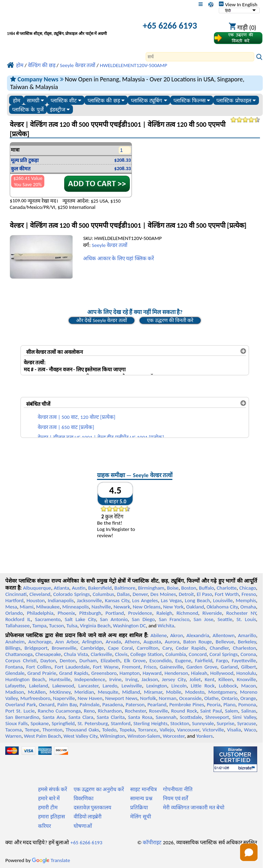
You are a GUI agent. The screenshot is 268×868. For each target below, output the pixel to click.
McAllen (37, 692)
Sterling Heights (150, 723)
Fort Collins (39, 667)
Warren (13, 736)
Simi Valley (244, 717)
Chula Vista (76, 654)
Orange (248, 698)
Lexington (157, 686)
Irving (131, 679)
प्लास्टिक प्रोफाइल (236, 100)
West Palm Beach (43, 736)
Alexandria (198, 635)
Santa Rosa (140, 717)
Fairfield (204, 661)
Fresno (249, 594)
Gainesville (171, 667)
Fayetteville (244, 661)
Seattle (225, 619)
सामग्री (35, 100)
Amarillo (247, 635)
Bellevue (225, 642)
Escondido (160, 661)
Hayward (152, 673)
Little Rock (203, 686)
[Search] (200, 57)
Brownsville (64, 648)
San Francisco (174, 619)
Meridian (84, 692)
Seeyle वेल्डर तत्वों (110, 245)
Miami (27, 607)
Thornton (53, 730)
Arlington (92, 642)
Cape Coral (120, 648)
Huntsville (60, 679)
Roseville (158, 711)
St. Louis (246, 619)
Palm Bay (67, 705)
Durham (88, 661)
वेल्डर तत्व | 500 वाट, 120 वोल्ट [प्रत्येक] (76, 417)
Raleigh (164, 613)
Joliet (195, 679)
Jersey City (174, 679)
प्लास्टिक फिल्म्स (192, 100)
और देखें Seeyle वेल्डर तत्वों (102, 320)
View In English (238, 5)
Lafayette (15, 686)
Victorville (213, 730)
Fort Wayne (106, 667)
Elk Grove (135, 661)
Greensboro (104, 673)
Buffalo (206, 588)
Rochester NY (241, 613)
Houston (36, 600)
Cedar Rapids (191, 648)
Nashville (101, 607)
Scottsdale (191, 717)
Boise (173, 588)
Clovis (121, 654)
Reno (89, 711)
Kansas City (117, 600)
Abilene (159, 635)
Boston (189, 588)
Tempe (32, 730)
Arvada (113, 642)
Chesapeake (48, 654)
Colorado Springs (71, 594)
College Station (146, 654)
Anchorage (40, 642)
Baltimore (125, 588)
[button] (249, 852)
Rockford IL (18, 619)
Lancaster (88, 686)
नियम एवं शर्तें (176, 798)
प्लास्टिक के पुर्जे (28, 110)
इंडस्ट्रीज (60, 110)
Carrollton (148, 648)
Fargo (222, 661)
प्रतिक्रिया (139, 808)
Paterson (135, 705)
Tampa (39, 626)
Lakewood (63, 686)
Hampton (129, 673)
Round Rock (184, 711)
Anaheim (15, 642)
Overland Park (21, 705)
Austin (79, 588)
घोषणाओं (83, 826)
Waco (250, 730)
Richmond (187, 613)
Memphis (246, 600)
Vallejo (167, 730)
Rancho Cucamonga (59, 711)
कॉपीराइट (152, 843)
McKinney (60, 692)
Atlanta (61, 588)
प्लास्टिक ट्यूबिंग (149, 100)
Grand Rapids (74, 673)
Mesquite (108, 692)
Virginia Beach (95, 626)
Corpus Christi (21, 661)
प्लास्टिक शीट (66, 100)
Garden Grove (202, 667)
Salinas (248, 711)
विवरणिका (84, 798)
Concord (198, 654)
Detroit (186, 594)
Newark (122, 607)
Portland (115, 613)
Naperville (64, 698)
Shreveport (217, 717)
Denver (140, 594)
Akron (177, 635)
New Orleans (147, 607)
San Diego (143, 619)
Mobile (174, 692)
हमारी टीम (48, 808)
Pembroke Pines (187, 705)
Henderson (177, 673)
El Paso (204, 594)
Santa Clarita (111, 717)
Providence (140, 613)
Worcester (173, 736)
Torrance (147, 730)
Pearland (157, 705)
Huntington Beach (25, 679)
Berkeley (247, 642)
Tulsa (72, 626)
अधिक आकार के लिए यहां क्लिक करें (118, 258)
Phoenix (66, 613)
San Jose (204, 619)
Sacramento (48, 619)
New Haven (90, 698)
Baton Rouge (198, 642)
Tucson (57, 626)
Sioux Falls (16, 723)
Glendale (15, 673)
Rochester (135, 711)
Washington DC (129, 626)
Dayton (48, 661)
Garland (229, 667)
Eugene (183, 661)
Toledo (109, 730)
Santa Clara (81, 717)
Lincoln (179, 686)
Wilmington (112, 736)
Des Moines (163, 594)
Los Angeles (145, 600)
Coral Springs (224, 654)
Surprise (226, 723)
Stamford (121, 723)
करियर (44, 826)
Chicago (248, 588)
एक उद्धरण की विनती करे (170, 320)
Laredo (110, 686)
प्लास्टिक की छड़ (106, 100)
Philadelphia (40, 613)
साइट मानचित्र (143, 789)
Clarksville (102, 654)
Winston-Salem (144, 736)
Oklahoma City (222, 607)
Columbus (103, 594)
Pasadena (113, 705)
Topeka (127, 730)
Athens (132, 642)
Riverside (212, 613)
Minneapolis (75, 607)
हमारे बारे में (49, 798)
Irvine (115, 679)
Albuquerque (37, 588)
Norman (168, 698)
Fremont (131, 667)
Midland (131, 692)
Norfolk (148, 698)
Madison (15, 692)
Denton (68, 661)
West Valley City (80, 736)
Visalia (234, 730)
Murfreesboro (35, 698)
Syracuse (247, 723)
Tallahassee (17, 626)
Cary (167, 648)
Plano (229, 705)
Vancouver (188, 730)
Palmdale (90, 705)
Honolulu (246, 673)
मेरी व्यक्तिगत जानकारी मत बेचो (194, 808)
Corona (248, 654)
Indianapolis (61, 600)
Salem (232, 711)
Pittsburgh (90, 613)
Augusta (152, 642)
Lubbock (228, 686)
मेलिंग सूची (140, 817)
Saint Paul (211, 711)
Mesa (11, 607)
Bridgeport (36, 648)
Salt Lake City (80, 619)
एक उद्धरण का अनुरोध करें (99, 789)
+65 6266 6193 (170, 25)
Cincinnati (16, 594)
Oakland (195, 607)
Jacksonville (89, 600)
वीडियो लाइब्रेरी (88, 817)
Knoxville (247, 679)
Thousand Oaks (82, 730)
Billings (13, 648)
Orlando (14, 613)
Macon (249, 686)
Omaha (248, 607)
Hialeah (199, 673)
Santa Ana (54, 717)
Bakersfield (100, 588)
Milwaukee (48, 607)
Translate (51, 860)
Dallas (123, 594)
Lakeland (38, 686)
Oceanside (190, 698)
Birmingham (151, 588)
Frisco (150, 667)
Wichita (166, 626)
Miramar (153, 692)
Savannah (166, 717)
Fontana (14, 667)
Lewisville (132, 686)
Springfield (63, 723)
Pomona (247, 705)
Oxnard (47, 705)
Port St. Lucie (20, 711)
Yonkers (205, 736)
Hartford (14, 600)
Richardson (110, 711)
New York (173, 607)
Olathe (211, 698)
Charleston (244, 648)
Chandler (219, 648)
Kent (210, 679)
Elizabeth (111, 661)
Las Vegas (171, 600)
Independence (90, 679)
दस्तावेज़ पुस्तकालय (92, 808)
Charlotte (227, 588)
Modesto (195, 692)
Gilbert (248, 667)
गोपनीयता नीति (178, 789)
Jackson (150, 679)
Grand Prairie (42, 673)
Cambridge (92, 648)
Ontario (229, 698)
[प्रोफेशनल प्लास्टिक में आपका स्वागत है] (66, 26)
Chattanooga (19, 654)
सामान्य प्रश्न (141, 798)
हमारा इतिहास (51, 817)
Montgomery (222, 692)
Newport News (121, 698)
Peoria (214, 705)
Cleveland (40, 594)
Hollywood (222, 673)
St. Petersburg (93, 723)
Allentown (224, 635)
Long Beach (198, 600)
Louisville (223, 600)
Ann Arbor (67, 642)
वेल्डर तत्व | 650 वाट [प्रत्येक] (66, 427)
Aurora (172, 642)
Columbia (176, 654)
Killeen (226, 679)
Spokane (40, 723)
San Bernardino (22, 717)
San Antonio (114, 619)
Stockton (180, 723)
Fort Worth (227, 594)
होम (17, 100)
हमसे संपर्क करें (53, 789)
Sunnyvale (203, 723)
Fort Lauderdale (72, 667)
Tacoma (13, 730)
